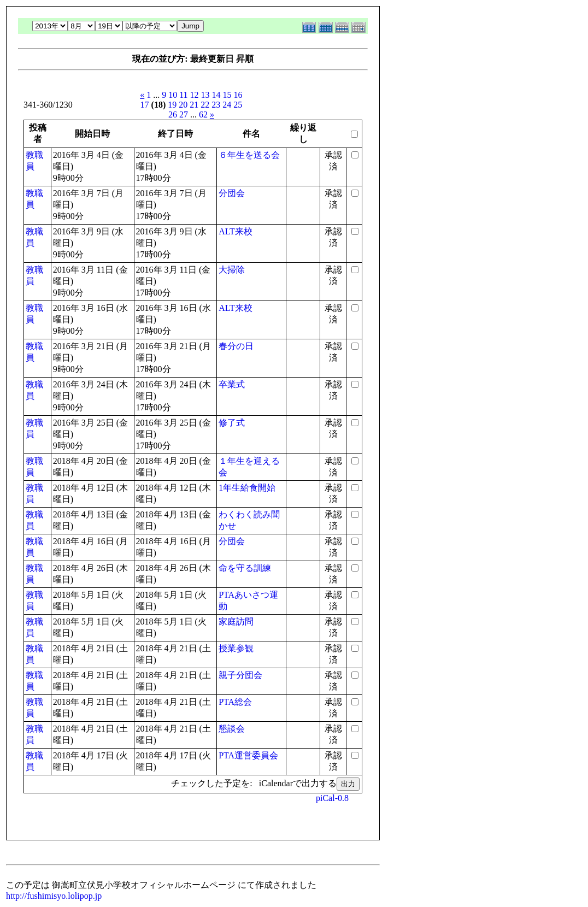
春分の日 (236, 346)
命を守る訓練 (245, 568)
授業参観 (236, 648)
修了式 (232, 423)
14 (216, 95)
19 (172, 105)
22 (205, 105)
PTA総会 (235, 702)
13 (205, 95)
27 (184, 114)
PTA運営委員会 (248, 755)
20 (183, 105)
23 (216, 105)
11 (183, 95)
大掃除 (232, 270)
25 (238, 105)
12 (195, 95)
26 (173, 114)
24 (227, 105)
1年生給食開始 (247, 488)
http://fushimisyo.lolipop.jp (54, 896)
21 (194, 105)
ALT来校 (236, 231)
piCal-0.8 (332, 798)
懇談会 (232, 729)
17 (145, 105)
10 (173, 95)
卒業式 (232, 384)
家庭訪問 (236, 622)
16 (238, 95)
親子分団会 (240, 675)
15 (227, 95)
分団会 (232, 193)
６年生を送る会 (249, 155)
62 (203, 114)
